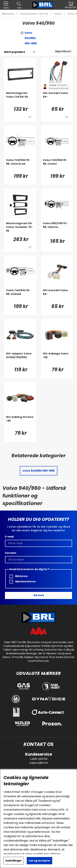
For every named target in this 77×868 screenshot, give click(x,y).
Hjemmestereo (23, 582)
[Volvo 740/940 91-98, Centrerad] (20, 165)
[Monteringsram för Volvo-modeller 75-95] (20, 229)
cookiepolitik (56, 810)
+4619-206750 (38, 759)
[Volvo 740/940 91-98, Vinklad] (20, 296)
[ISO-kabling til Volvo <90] (20, 422)
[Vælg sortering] (15, 52)
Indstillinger (14, 861)
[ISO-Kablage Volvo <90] (57, 359)
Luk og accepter (39, 861)
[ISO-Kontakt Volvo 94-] (57, 98)
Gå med (39, 595)
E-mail (9, 537)
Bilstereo (8, 14)
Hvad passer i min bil (34, 14)
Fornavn (11, 553)
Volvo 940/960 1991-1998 (31, 38)
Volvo (58, 14)
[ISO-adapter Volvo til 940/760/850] (20, 359)
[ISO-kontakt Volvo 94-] (57, 296)
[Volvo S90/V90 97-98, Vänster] (57, 229)
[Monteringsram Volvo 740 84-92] (20, 98)
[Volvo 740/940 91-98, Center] (57, 165)
